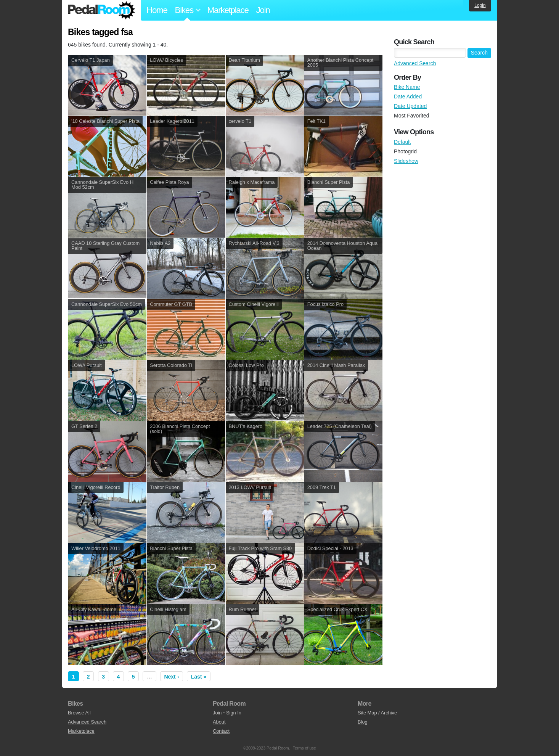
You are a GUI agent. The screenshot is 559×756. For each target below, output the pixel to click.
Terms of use (304, 748)
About (219, 722)
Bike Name (407, 87)
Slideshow (406, 161)
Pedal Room (101, 10)
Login (480, 5)
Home (157, 10)
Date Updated (410, 106)
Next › (171, 677)
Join (263, 10)
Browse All (79, 713)
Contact (221, 731)
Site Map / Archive (377, 713)
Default (402, 142)
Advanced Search (415, 63)
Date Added (408, 97)
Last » (199, 677)
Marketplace (228, 10)
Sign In (234, 713)
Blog (363, 722)
